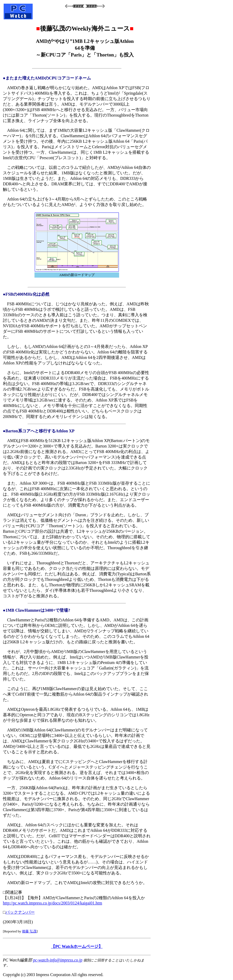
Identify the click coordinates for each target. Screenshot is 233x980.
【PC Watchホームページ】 (77, 946)
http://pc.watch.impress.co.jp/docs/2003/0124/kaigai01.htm (53, 903)
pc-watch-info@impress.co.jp (58, 960)
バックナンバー (20, 912)
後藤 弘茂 (29, 931)
